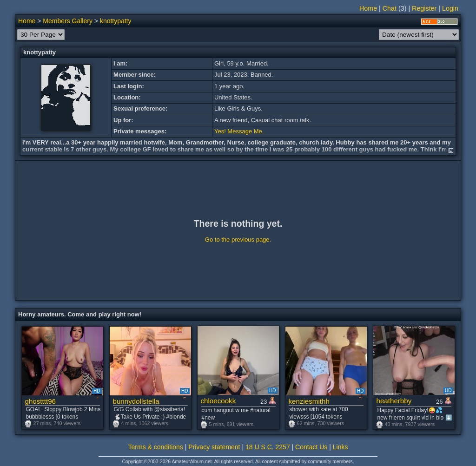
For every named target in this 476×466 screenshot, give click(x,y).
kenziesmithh (309, 401)
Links (340, 447)
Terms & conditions (156, 447)
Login (450, 8)
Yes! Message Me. (239, 131)
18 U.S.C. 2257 (268, 447)
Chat (390, 8)
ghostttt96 (41, 401)
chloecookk (218, 401)
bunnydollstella (136, 401)
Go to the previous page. (238, 240)
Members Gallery (68, 21)
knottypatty (116, 21)
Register (424, 8)
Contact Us (311, 447)
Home (368, 8)
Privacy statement (214, 447)
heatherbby (394, 401)
